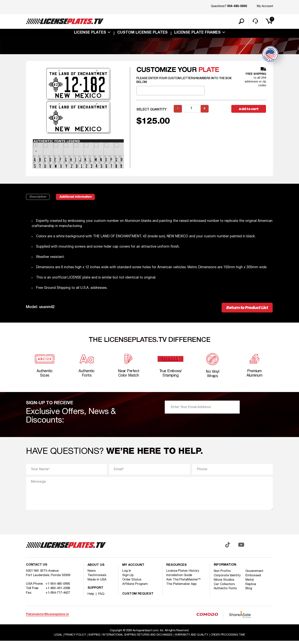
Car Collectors (225, 588)
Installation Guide (180, 578)
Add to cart (249, 111)
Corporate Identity (227, 579)
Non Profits (222, 574)
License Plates (90, 33)
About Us (96, 569)
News (92, 574)
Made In (97, 583)
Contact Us (37, 569)
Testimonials (97, 578)
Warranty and (193, 638)
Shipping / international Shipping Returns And (130, 638)
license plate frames (197, 33)
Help (91, 597)
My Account (265, 6)
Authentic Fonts (226, 592)
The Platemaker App (182, 587)
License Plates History (183, 574)
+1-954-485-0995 (58, 587)
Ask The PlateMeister (184, 583)
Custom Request (138, 597)
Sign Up (128, 578)
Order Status (132, 583)
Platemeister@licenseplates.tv (47, 617)
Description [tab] (38, 199)
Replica (251, 588)
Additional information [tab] (77, 199)
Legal (55, 638)
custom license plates (142, 33)
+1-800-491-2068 (58, 592)
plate (209, 73)
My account (134, 569)
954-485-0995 (237, 6)
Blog (249, 592)
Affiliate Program (135, 587)
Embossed (253, 579)
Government (255, 574)
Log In (127, 574)
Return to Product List (247, 310)
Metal (250, 583)
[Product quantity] (191, 111)
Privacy (73, 638)
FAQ (101, 597)
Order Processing (231, 638)
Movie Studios (224, 583)
